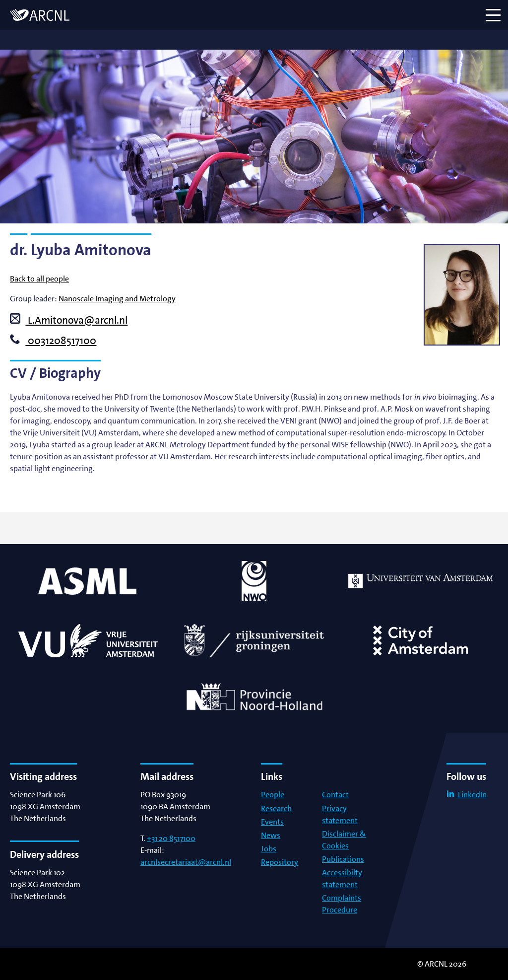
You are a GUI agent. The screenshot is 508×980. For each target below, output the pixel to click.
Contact (335, 795)
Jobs (269, 849)
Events (272, 822)
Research (276, 808)
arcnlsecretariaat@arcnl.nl (186, 862)
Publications (343, 859)
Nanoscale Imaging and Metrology (117, 299)
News (271, 835)
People (273, 795)
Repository (280, 862)
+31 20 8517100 (171, 838)
